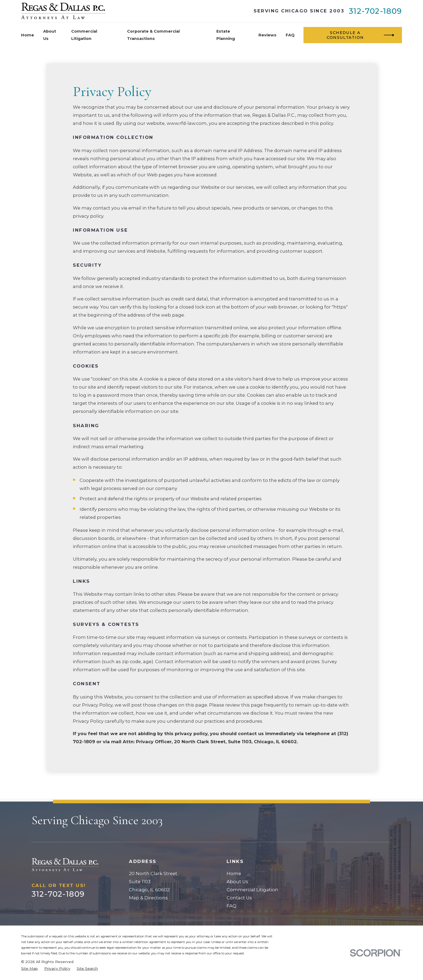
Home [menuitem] (28, 35)
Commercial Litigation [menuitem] (84, 35)
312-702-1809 (375, 11)
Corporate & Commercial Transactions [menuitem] (153, 35)
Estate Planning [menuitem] (226, 35)
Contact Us (239, 898)
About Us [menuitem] (50, 35)
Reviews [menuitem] (267, 35)
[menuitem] (29, 969)
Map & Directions (148, 898)
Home (234, 873)
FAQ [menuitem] (290, 35)
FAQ (231, 906)
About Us (237, 882)
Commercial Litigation (252, 890)
